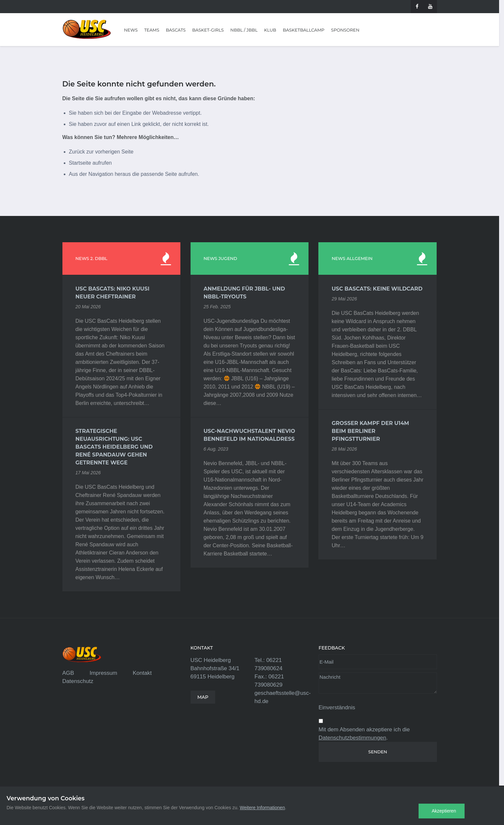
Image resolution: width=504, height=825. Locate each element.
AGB (68, 673)
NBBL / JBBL (244, 30)
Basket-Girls (208, 30)
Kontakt (142, 673)
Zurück (77, 152)
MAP (203, 697)
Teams (152, 30)
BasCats (176, 30)
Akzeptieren (444, 811)
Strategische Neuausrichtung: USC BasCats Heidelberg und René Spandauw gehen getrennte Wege (114, 447)
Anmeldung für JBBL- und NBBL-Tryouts (244, 293)
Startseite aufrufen (91, 163)
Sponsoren (345, 30)
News (131, 30)
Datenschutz (78, 681)
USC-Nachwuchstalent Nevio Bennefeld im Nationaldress (250, 435)
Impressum (103, 673)
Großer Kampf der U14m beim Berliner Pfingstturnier (370, 431)
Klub (270, 30)
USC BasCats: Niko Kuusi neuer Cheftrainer (113, 293)
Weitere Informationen (262, 808)
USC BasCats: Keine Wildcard (377, 289)
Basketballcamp (304, 30)
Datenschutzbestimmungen (353, 738)
